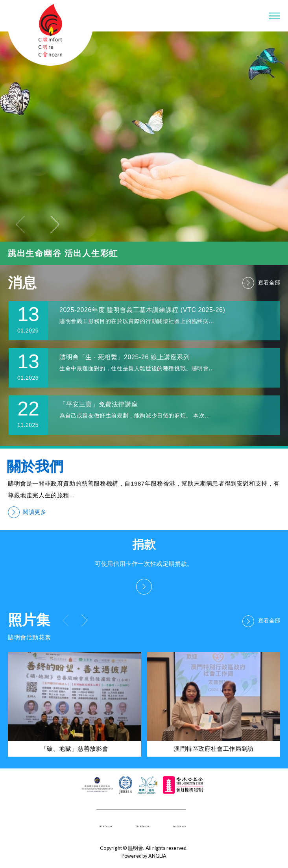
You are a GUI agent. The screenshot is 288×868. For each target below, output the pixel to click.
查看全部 (261, 283)
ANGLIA (158, 856)
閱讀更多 (27, 512)
